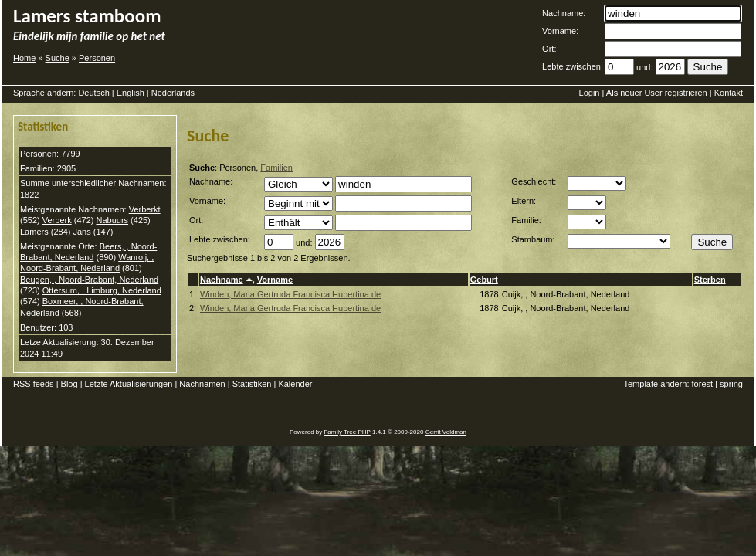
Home (24, 58)
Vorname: (560, 31)
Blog (69, 384)
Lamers (34, 232)
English (131, 93)
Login (590, 93)
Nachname (222, 280)
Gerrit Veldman (446, 432)
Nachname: (564, 13)
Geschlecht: (534, 181)
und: (644, 67)
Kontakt (729, 93)
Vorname (275, 280)
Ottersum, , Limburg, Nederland (102, 290)
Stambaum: (533, 239)
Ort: (549, 49)
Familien (276, 168)
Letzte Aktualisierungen (129, 384)
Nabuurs (112, 220)
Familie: (526, 220)
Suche (58, 58)
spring (731, 384)
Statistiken (252, 384)
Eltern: (524, 201)
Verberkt (145, 209)
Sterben (710, 280)
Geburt (484, 280)
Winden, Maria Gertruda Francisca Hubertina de (290, 294)
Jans (81, 232)
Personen (97, 58)
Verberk (57, 220)
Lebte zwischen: (573, 66)
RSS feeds (34, 384)
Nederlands (173, 93)
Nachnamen (202, 384)
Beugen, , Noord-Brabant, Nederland (89, 280)
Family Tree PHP (347, 432)
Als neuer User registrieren (657, 93)
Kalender (295, 384)
